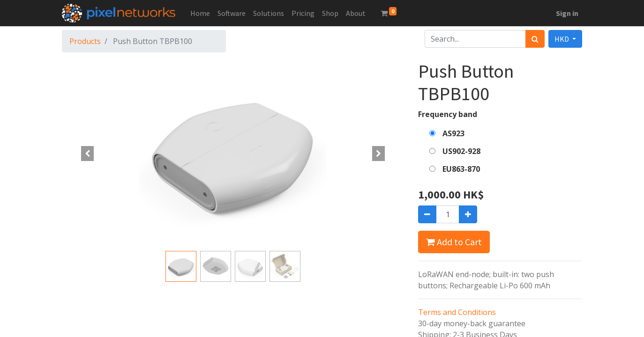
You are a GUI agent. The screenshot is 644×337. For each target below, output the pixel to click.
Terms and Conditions (457, 312)
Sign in (567, 13)
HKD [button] (562, 39)
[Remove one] (427, 214)
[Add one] (468, 214)
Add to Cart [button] (454, 242)
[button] (88, 154)
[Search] (535, 39)
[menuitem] (200, 13)
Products (85, 41)
